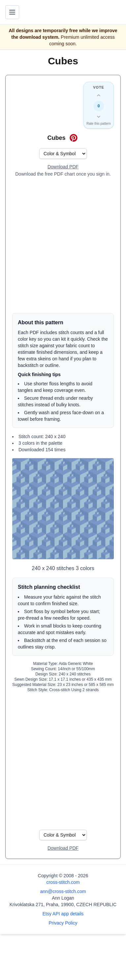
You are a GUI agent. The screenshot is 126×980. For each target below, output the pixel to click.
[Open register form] (63, 167)
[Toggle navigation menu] (12, 12)
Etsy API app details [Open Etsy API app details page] (63, 914)
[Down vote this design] (99, 117)
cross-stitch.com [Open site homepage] (63, 882)
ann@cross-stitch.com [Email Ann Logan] (63, 891)
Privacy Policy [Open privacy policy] (63, 923)
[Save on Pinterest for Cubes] (74, 138)
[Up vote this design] (99, 96)
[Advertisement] (63, 245)
